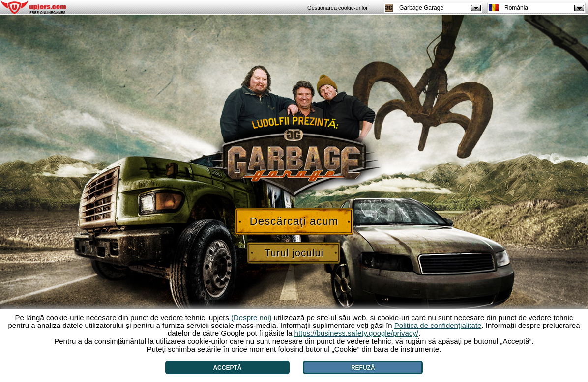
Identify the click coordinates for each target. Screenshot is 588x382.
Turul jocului (294, 253)
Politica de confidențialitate (438, 325)
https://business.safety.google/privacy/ (356, 333)
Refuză (363, 368)
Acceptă (227, 368)
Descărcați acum (294, 221)
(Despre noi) (251, 317)
